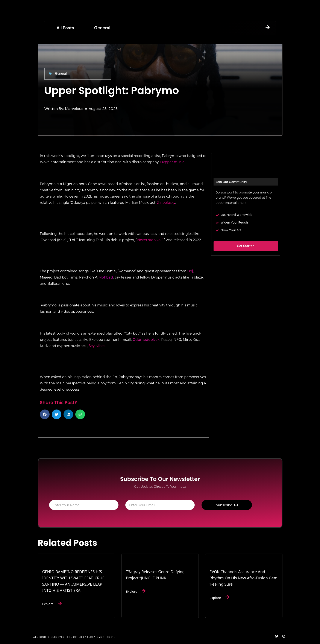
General (102, 28)
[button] (45, 414)
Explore (48, 604)
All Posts (65, 28)
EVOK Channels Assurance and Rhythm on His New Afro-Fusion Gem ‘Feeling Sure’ (244, 578)
